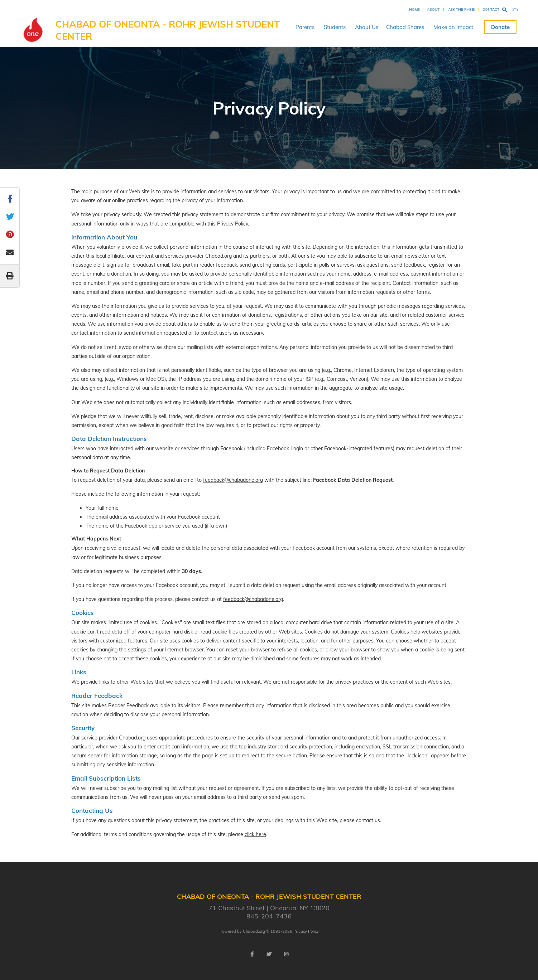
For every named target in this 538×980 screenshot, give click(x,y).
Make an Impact (453, 27)
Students (335, 27)
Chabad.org (254, 931)
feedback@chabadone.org (233, 480)
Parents (305, 27)
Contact (491, 9)
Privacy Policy (306, 931)
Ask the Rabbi (462, 9)
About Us (367, 27)
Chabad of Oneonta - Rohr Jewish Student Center (168, 30)
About (433, 9)
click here (255, 834)
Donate (500, 27)
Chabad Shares (405, 27)
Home (414, 9)
